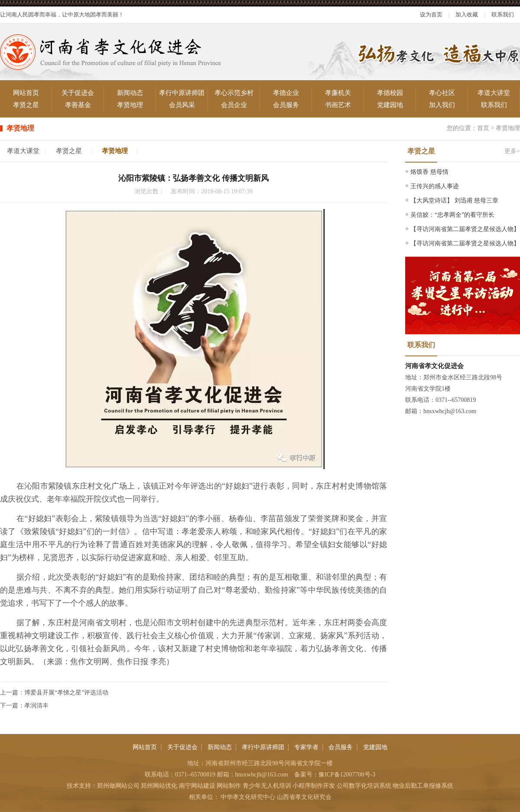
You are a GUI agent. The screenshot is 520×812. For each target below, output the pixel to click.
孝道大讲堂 (494, 93)
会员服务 (286, 105)
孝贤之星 (26, 105)
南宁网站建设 (197, 786)
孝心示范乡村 (234, 93)
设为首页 (431, 15)
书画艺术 (338, 105)
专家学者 (306, 747)
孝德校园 (390, 93)
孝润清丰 (36, 706)
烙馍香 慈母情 (429, 172)
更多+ (512, 151)
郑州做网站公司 (118, 786)
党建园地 (390, 105)
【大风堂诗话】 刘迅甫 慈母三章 (454, 201)
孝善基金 (78, 105)
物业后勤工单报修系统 (423, 786)
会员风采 (182, 105)
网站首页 (26, 93)
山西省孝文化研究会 (304, 797)
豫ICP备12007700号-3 (347, 774)
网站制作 (229, 786)
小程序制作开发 (314, 786)
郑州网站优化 (159, 786)
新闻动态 (130, 93)
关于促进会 (78, 93)
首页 (483, 128)
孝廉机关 (338, 93)
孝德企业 (286, 93)
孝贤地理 (130, 105)
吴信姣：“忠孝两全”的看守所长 (452, 215)
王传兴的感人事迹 (435, 186)
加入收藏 (467, 15)
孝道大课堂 (23, 151)
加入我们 (442, 105)
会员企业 (234, 105)
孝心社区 (442, 93)
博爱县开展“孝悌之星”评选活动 (66, 693)
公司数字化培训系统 (364, 786)
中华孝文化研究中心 (248, 797)
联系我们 (503, 15)
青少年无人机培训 (267, 786)
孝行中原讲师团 (182, 93)
